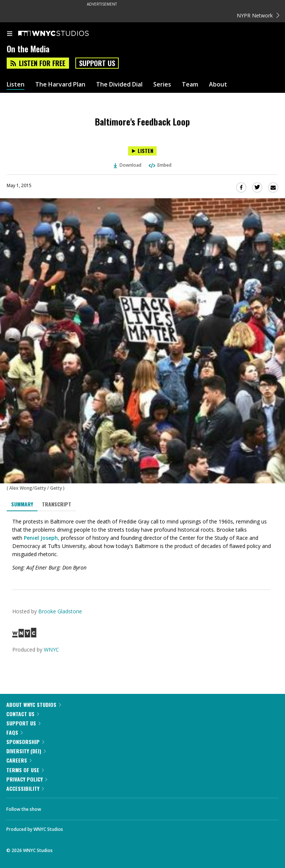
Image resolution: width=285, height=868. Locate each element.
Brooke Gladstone (60, 611)
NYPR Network (258, 15)
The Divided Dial (119, 84)
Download (128, 165)
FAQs (14, 732)
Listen (16, 84)
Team (190, 84)
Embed (160, 165)
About (218, 84)
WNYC (51, 650)
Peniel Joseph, (41, 538)
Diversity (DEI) (26, 751)
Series (162, 84)
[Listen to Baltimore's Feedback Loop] (142, 151)
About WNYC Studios (34, 704)
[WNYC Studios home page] (63, 34)
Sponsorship (25, 742)
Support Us (97, 63)
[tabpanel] (142, 545)
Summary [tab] (22, 504)
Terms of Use (25, 770)
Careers (19, 760)
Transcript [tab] (57, 504)
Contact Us (23, 714)
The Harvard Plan (60, 84)
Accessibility (25, 788)
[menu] (10, 34)
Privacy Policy (27, 779)
